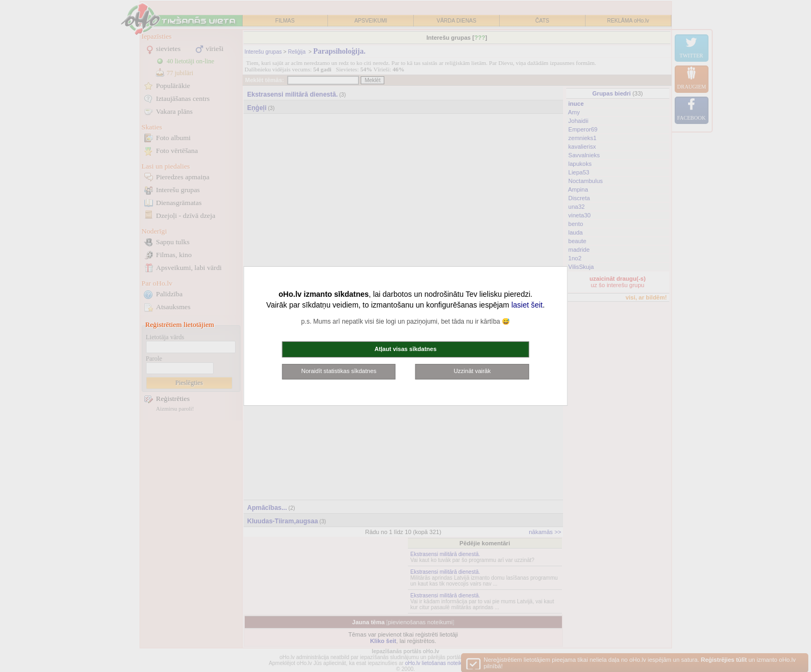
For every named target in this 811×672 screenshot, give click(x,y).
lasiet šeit (527, 305)
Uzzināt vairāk (472, 371)
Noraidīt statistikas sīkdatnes (339, 371)
